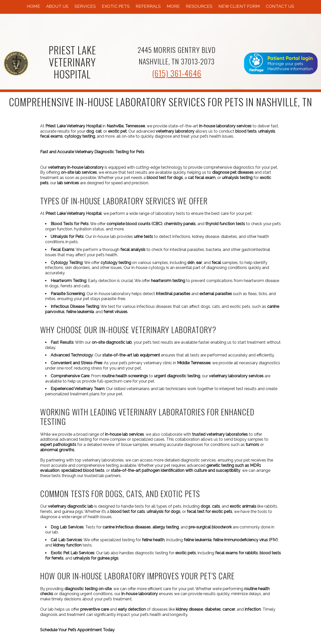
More (173, 6)
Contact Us (280, 6)
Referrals (148, 6)
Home (33, 6)
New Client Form (239, 6)
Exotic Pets (116, 6)
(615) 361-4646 (177, 73)
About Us (57, 6)
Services (85, 6)
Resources (199, 6)
